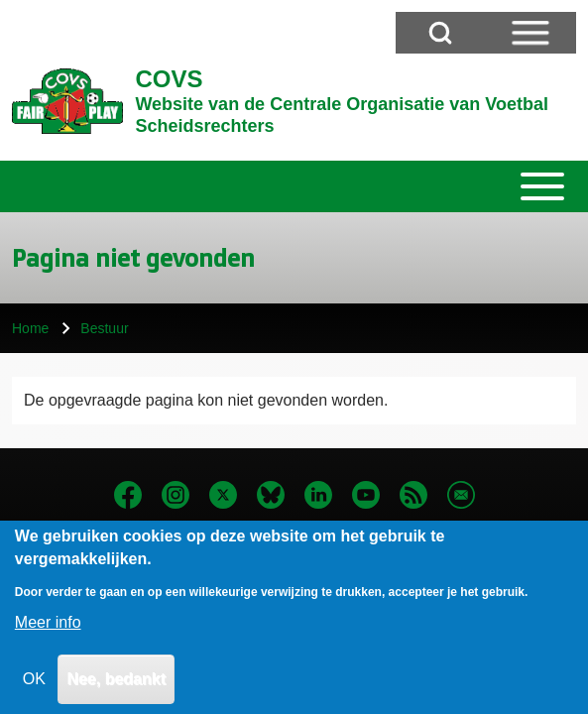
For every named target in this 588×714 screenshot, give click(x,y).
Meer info (48, 636)
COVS (169, 79)
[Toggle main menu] (294, 186)
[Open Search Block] (440, 33)
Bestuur (104, 328)
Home (30, 328)
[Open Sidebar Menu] (530, 33)
